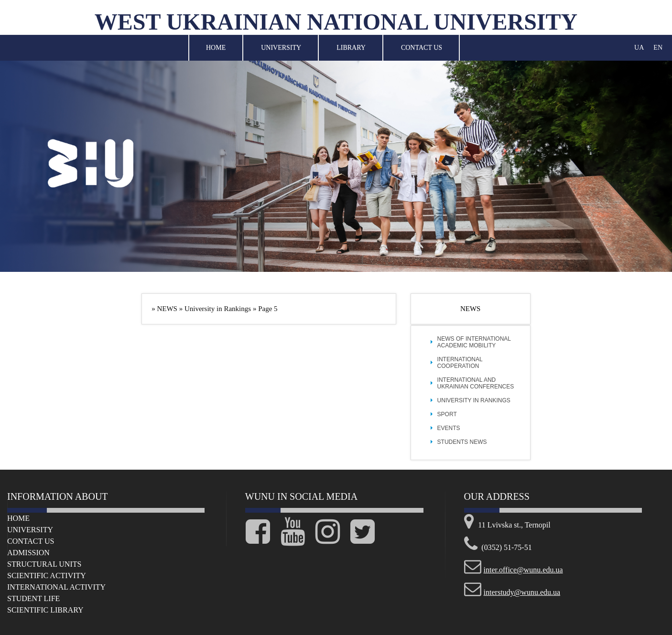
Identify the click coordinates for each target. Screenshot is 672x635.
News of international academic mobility (474, 342)
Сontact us (31, 541)
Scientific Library (45, 610)
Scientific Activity (47, 576)
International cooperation (460, 363)
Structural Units (44, 564)
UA (639, 48)
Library (351, 48)
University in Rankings (474, 400)
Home (216, 48)
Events (449, 428)
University (281, 48)
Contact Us (422, 48)
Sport (447, 414)
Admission (28, 553)
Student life (33, 598)
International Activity (56, 587)
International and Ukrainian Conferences (476, 383)
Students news (462, 442)
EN (658, 48)
